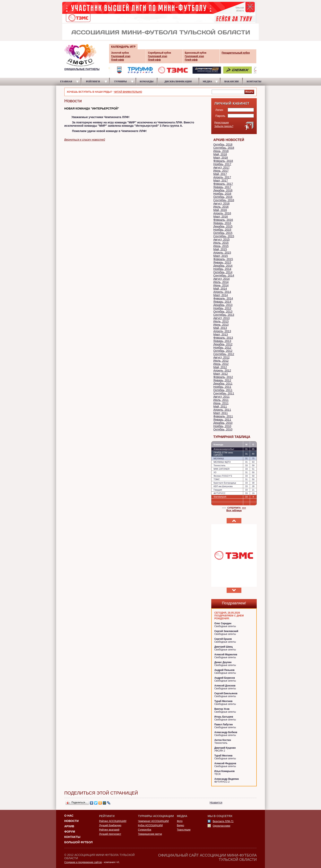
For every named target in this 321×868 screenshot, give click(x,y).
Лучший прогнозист (110, 834)
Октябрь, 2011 (223, 390)
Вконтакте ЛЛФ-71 (223, 821)
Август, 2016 (222, 203)
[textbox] (228, 92)
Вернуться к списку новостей (85, 140)
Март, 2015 (221, 256)
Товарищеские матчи (150, 834)
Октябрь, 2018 (223, 144)
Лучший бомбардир (110, 825)
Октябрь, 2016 (223, 197)
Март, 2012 (221, 374)
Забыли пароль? (224, 126)
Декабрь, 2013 (223, 305)
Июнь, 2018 (221, 151)
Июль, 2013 (221, 321)
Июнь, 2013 (221, 325)
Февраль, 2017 (223, 184)
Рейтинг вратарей (109, 830)
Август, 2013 (222, 318)
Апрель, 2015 (222, 253)
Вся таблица (234, 510)
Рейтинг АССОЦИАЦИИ (113, 821)
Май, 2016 (220, 210)
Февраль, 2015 (223, 259)
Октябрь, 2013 (223, 312)
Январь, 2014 (222, 302)
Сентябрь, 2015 (224, 236)
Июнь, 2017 (221, 171)
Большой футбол (79, 842)
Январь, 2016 (222, 223)
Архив (69, 826)
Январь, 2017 (222, 187)
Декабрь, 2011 (223, 384)
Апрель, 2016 (222, 213)
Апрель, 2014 (222, 292)
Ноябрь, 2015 (222, 230)
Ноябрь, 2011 (222, 387)
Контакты (72, 837)
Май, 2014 (220, 289)
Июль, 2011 (221, 400)
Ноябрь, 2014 (222, 269)
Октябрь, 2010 (223, 429)
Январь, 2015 (222, 262)
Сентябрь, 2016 (224, 200)
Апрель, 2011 (222, 410)
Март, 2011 (221, 413)
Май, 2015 (220, 249)
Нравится (216, 803)
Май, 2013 (220, 328)
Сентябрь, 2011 (224, 393)
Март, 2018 (221, 158)
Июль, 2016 (221, 207)
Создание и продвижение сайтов (83, 862)
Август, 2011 (222, 397)
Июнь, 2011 (221, 403)
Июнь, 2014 (221, 285)
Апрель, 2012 (222, 370)
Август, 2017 (222, 167)
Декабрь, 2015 (223, 226)
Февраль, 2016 (223, 220)
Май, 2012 (220, 367)
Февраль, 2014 (223, 298)
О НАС (69, 816)
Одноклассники (222, 826)
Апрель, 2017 (222, 177)
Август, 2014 (222, 279)
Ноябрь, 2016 (222, 194)
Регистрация (222, 123)
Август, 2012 (222, 357)
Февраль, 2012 (223, 377)
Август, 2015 (222, 239)
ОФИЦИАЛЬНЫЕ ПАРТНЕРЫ (82, 69)
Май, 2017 (220, 174)
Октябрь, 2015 (223, 233)
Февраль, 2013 (223, 338)
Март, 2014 (221, 295)
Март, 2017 (221, 181)
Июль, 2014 (221, 282)
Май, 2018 (220, 154)
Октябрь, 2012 (223, 351)
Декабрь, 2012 (223, 344)
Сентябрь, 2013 (224, 315)
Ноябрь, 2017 (222, 164)
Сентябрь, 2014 (224, 275)
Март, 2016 (221, 217)
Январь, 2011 (222, 420)
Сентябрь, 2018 (224, 148)
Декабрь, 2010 (223, 423)
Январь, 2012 (222, 380)
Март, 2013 (221, 334)
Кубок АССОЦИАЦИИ (150, 825)
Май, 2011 (220, 406)
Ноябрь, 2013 (222, 308)
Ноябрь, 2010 (222, 426)
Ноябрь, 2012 (222, 348)
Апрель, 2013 (222, 331)
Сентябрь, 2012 (224, 354)
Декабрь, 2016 (223, 190)
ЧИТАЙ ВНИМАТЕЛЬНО (128, 92)
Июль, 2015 (221, 243)
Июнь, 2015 (221, 246)
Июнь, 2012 (221, 364)
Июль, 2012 (221, 361)
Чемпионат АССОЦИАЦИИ (153, 821)
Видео (180, 825)
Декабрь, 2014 (223, 266)
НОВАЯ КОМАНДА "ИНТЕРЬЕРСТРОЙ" (92, 108)
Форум (70, 832)
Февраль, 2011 (223, 416)
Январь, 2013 (222, 341)
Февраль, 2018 (223, 161)
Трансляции (184, 830)
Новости (71, 821)
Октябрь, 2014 (223, 272)
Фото (180, 821)
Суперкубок (145, 830)
